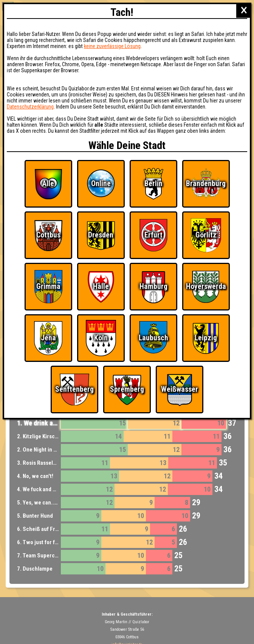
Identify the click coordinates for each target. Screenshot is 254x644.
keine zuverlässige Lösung (112, 46)
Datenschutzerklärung (30, 107)
